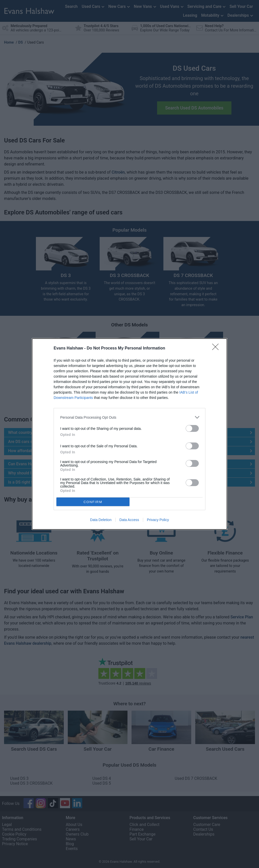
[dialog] (129, 434)
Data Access (129, 520)
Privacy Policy (158, 520)
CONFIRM (93, 502)
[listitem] (129, 417)
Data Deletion (101, 520)
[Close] (217, 348)
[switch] (192, 428)
